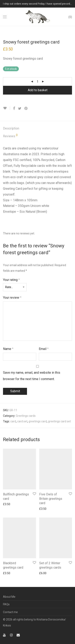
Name (8, 349)
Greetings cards (26, 416)
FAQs (6, 604)
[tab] (37, 129)
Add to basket (38, 90)
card (13, 421)
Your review (12, 298)
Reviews (10, 136)
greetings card (38, 421)
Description (11, 128)
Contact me (10, 612)
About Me (9, 597)
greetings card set (59, 421)
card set (22, 421)
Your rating (11, 280)
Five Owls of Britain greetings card (51, 499)
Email (44, 349)
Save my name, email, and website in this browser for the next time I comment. (32, 376)
